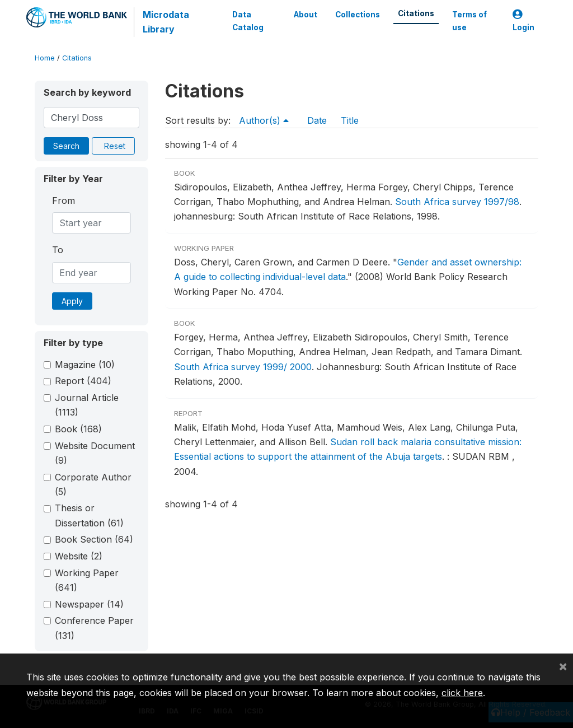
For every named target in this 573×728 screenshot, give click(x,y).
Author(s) (264, 120)
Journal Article (87, 405)
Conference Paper (94, 628)
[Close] (563, 666)
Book (78, 429)
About (306, 15)
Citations (416, 13)
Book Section (94, 539)
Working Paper (87, 580)
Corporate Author (93, 484)
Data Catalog (248, 21)
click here (462, 693)
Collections (358, 15)
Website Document (95, 453)
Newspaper (89, 604)
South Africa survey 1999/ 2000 (243, 367)
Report (83, 381)
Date (317, 120)
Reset (115, 146)
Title (350, 120)
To (58, 250)
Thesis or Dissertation (89, 515)
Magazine (85, 365)
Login (523, 21)
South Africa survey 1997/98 (457, 202)
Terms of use (469, 21)
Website (79, 556)
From (64, 200)
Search (66, 146)
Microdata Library (166, 22)
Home (45, 58)
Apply (72, 301)
